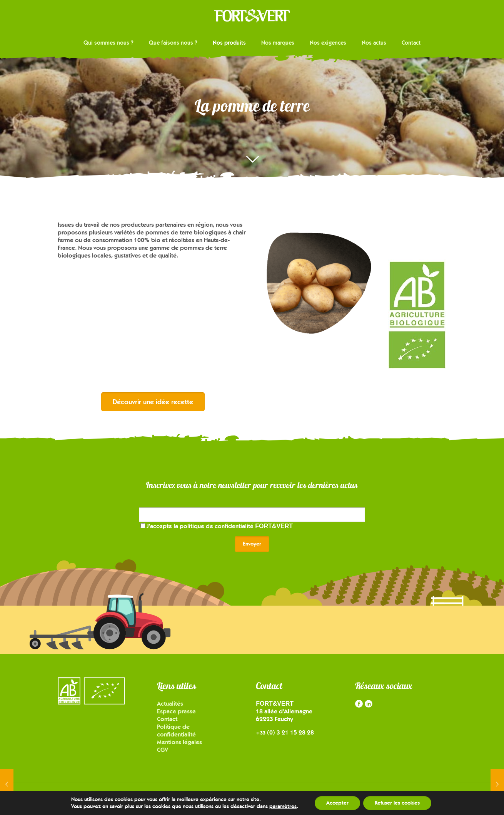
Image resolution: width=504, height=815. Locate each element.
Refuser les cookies (397, 803)
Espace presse (176, 711)
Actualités (170, 704)
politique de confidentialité (236, 526)
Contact (167, 719)
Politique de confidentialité (176, 730)
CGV (163, 750)
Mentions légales (179, 742)
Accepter (337, 803)
